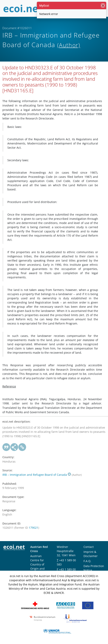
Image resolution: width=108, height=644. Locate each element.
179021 (33, 528)
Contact (89, 547)
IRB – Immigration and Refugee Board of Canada (37, 475)
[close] (103, 5)
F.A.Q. (87, 561)
